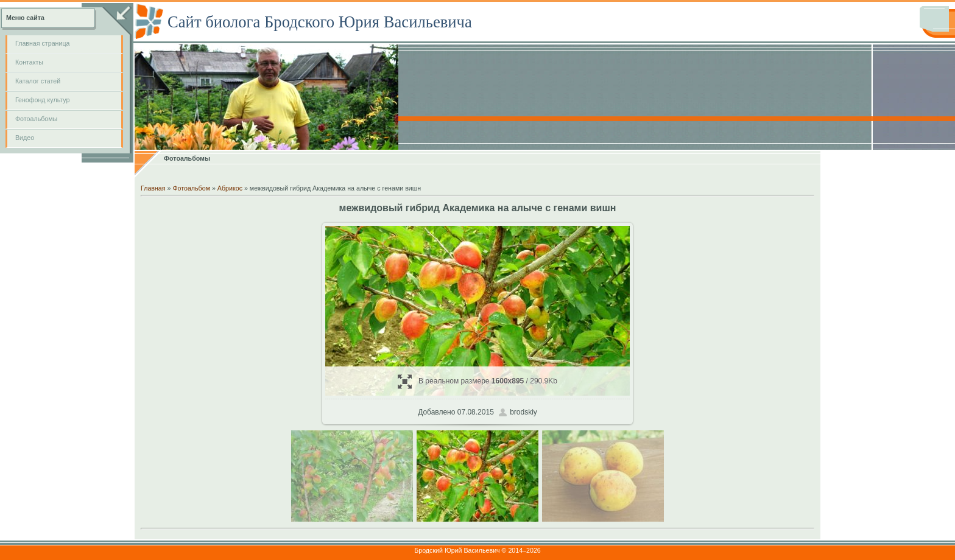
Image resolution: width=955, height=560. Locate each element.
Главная (153, 188)
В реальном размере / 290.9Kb (477, 381)
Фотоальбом (191, 188)
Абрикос (230, 188)
